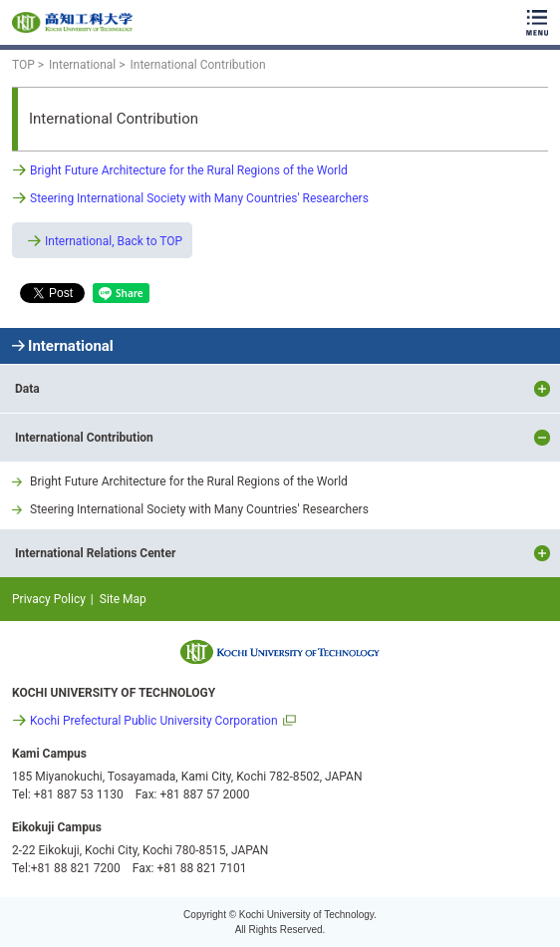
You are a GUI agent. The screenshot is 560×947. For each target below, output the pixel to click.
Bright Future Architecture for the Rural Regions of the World (189, 170)
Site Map (123, 599)
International (71, 346)
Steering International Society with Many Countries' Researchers (199, 198)
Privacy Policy (49, 599)
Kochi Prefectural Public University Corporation (154, 721)
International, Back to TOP (114, 241)
